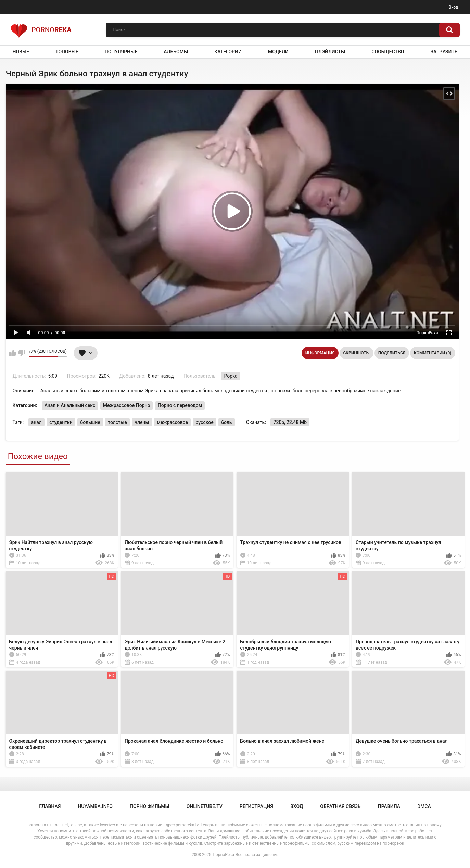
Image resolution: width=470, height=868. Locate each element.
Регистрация (256, 806)
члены (142, 422)
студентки (61, 422)
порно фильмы (150, 806)
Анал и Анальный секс (70, 405)
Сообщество (388, 52)
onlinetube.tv (205, 806)
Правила (389, 806)
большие (90, 422)
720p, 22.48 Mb (290, 422)
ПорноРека (223, 855)
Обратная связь (340, 806)
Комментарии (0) (433, 353)
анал (36, 422)
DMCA (424, 806)
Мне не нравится (22, 353)
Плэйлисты (330, 52)
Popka (231, 376)
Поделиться (392, 353)
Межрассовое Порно (127, 405)
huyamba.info (95, 806)
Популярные (121, 52)
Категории (228, 52)
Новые (21, 52)
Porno (41, 30)
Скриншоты (357, 353)
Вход (453, 7)
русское (205, 422)
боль (226, 422)
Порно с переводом (180, 405)
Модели (278, 52)
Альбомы (176, 52)
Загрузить (444, 52)
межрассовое (172, 422)
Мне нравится (13, 353)
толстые (117, 422)
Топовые (67, 52)
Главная (50, 806)
